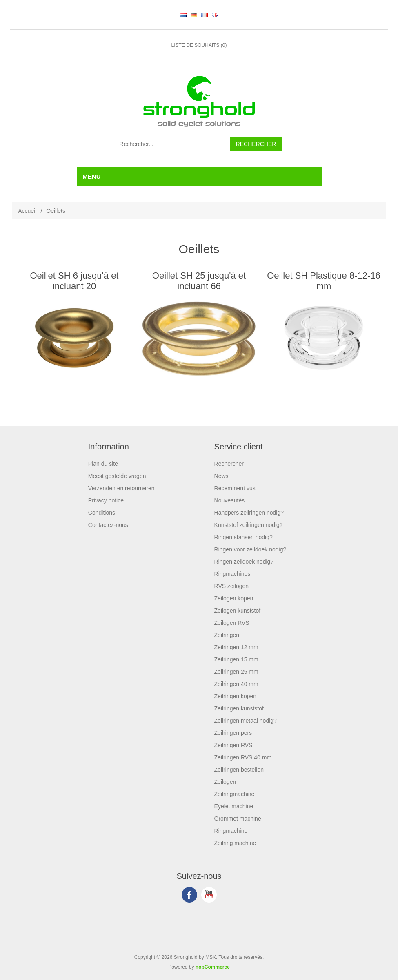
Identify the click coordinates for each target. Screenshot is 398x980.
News (221, 476)
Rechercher (229, 464)
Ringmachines (232, 574)
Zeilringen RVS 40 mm (243, 757)
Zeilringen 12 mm (236, 647)
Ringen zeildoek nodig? (244, 562)
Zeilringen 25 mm (236, 672)
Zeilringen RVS (233, 745)
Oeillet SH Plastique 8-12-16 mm (324, 281)
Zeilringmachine (235, 794)
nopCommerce (213, 967)
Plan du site (103, 464)
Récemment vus (235, 488)
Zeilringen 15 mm (236, 659)
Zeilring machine (235, 843)
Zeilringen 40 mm (236, 684)
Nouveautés (230, 500)
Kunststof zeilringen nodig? (249, 525)
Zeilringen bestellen (239, 770)
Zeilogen (225, 782)
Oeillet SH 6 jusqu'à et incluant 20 (74, 281)
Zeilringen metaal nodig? (246, 721)
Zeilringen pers (233, 733)
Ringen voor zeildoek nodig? (250, 549)
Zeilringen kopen (236, 696)
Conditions (102, 513)
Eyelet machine (234, 806)
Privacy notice (106, 500)
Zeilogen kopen (234, 598)
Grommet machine (238, 819)
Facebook (189, 895)
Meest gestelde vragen (117, 476)
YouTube (209, 895)
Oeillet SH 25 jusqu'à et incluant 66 (199, 281)
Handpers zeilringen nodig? (249, 513)
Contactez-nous (108, 525)
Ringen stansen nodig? (243, 537)
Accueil (27, 211)
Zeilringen (227, 635)
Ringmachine (231, 831)
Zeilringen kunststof (239, 708)
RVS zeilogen (232, 586)
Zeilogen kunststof (238, 611)
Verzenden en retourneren (121, 488)
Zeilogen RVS (232, 623)
